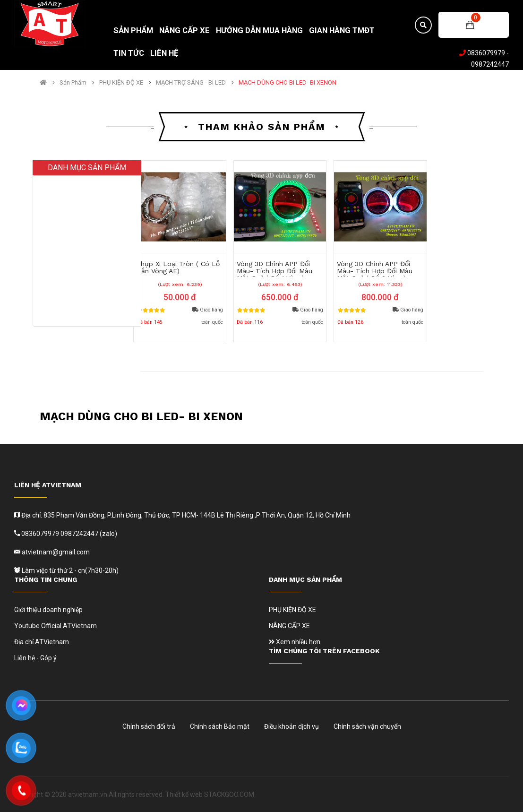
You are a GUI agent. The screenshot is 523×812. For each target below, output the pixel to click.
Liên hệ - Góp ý (35, 658)
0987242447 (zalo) (89, 534)
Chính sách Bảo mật (220, 726)
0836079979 (486, 53)
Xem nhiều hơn (295, 642)
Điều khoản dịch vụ (292, 726)
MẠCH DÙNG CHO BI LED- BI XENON (287, 83)
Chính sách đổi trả (149, 726)
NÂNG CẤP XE (289, 626)
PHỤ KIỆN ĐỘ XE (121, 83)
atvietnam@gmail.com (55, 552)
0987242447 (490, 64)
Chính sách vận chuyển (367, 726)
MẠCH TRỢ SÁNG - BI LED (191, 83)
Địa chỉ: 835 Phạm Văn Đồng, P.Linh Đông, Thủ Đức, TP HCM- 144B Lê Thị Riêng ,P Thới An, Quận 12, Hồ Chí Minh (185, 515)
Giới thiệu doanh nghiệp (48, 610)
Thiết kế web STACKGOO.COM (210, 795)
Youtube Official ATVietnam (56, 626)
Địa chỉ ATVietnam (42, 642)
